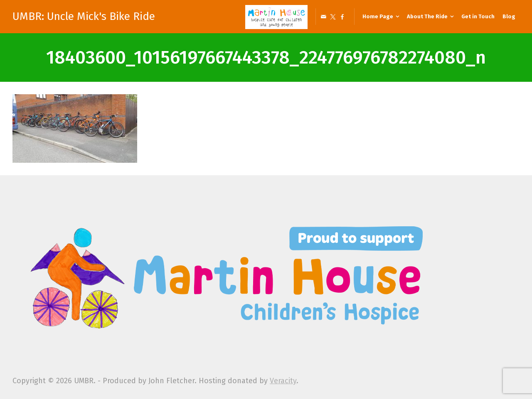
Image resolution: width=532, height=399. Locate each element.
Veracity (283, 381)
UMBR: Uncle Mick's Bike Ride (84, 17)
